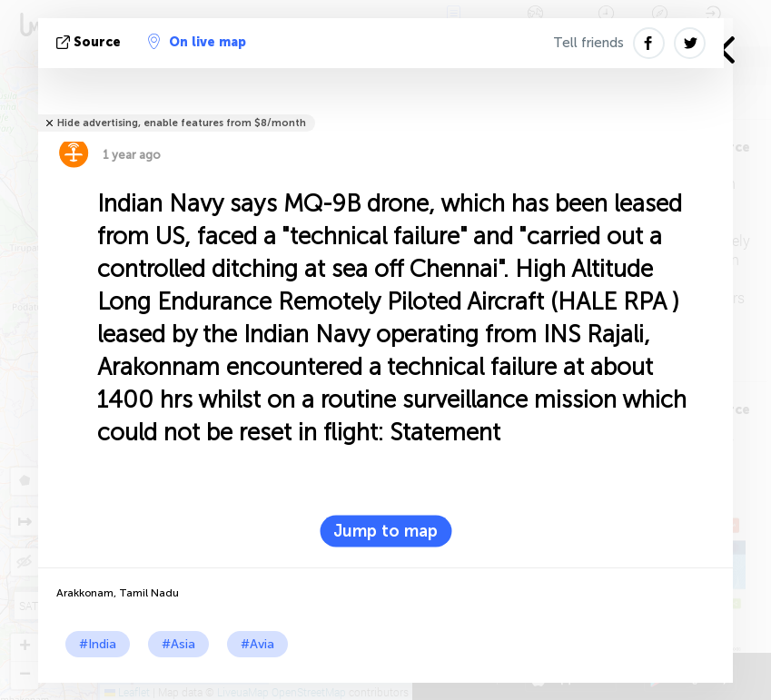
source (90, 42)
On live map (197, 42)
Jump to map (385, 531)
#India (98, 644)
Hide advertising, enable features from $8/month (182, 123)
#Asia (178, 644)
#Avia (257, 644)
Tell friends (588, 43)
